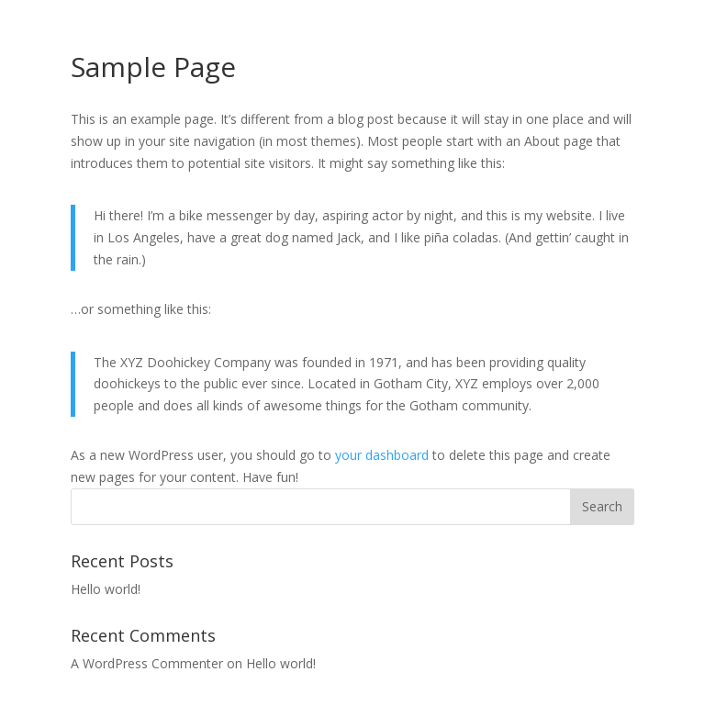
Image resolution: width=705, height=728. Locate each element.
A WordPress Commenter (147, 663)
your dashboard (382, 455)
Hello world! (106, 589)
